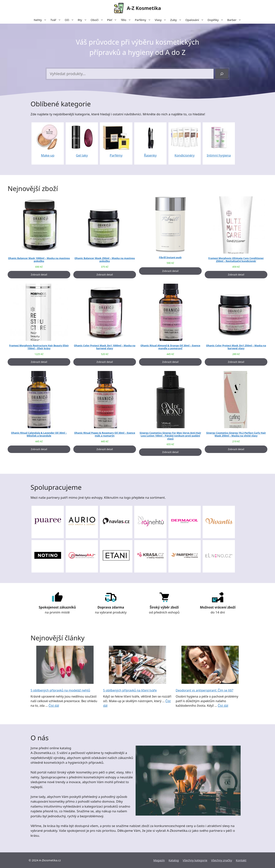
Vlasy (161, 20)
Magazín (159, 860)
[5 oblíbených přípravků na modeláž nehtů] (65, 665)
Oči (70, 20)
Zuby (177, 20)
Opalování (196, 20)
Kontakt (241, 860)
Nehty (41, 20)
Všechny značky (222, 860)
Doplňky (216, 20)
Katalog (174, 860)
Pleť (113, 20)
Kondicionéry (185, 155)
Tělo (127, 20)
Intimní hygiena (219, 155)
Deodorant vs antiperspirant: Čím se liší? (204, 690)
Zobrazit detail (39, 275)
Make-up (48, 155)
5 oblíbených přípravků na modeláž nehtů (60, 690)
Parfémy (144, 20)
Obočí (98, 20)
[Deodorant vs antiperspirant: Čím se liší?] (210, 665)
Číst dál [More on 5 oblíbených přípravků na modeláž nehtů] (54, 706)
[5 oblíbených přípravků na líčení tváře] (137, 665)
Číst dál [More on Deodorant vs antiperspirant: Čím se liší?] (223, 706)
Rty (83, 20)
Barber (235, 20)
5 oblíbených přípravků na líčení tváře (130, 690)
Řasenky (150, 155)
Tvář (57, 20)
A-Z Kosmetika (144, 8)
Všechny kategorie (195, 860)
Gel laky (82, 155)
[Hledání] (222, 74)
